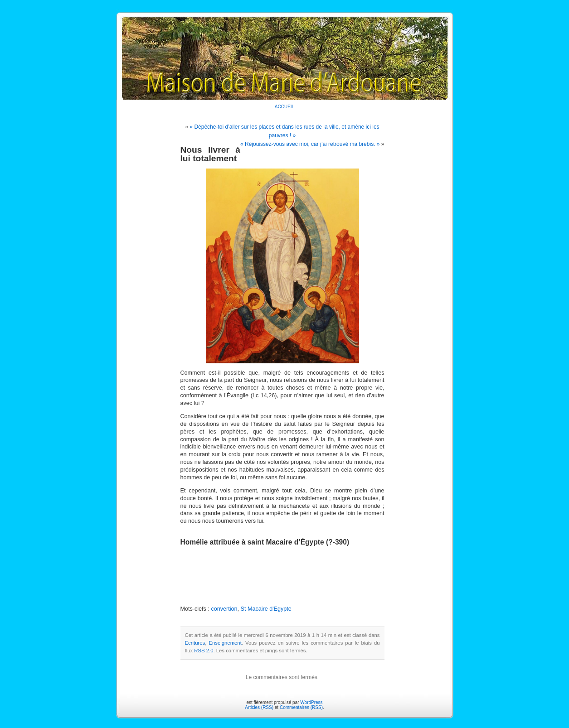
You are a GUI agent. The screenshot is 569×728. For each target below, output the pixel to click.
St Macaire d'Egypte (266, 609)
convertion (224, 609)
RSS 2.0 (204, 651)
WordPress (311, 702)
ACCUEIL (284, 107)
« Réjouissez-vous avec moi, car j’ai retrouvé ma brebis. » (310, 144)
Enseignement (225, 643)
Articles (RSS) (259, 707)
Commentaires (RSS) (301, 707)
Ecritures (195, 643)
